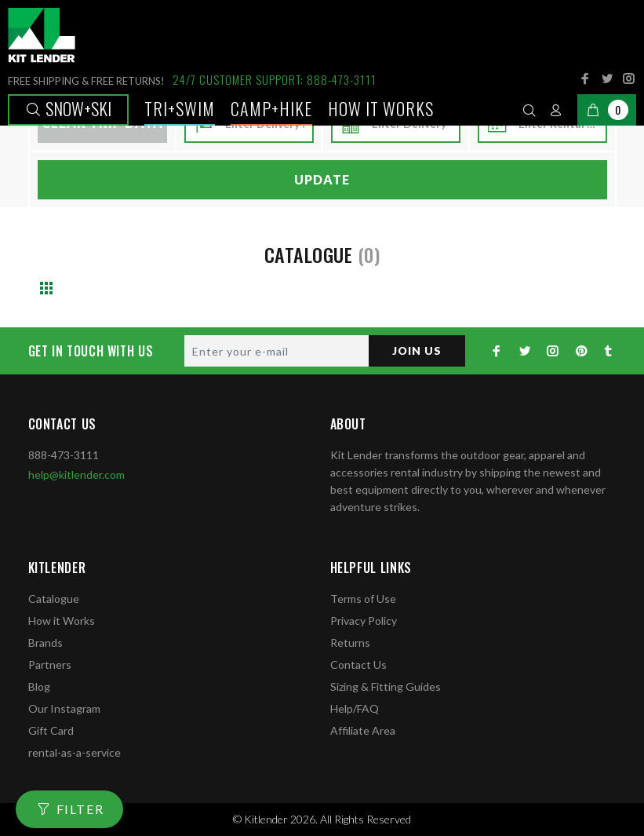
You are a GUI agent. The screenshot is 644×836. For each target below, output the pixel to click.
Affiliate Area (363, 730)
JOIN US (417, 350)
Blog (39, 686)
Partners (50, 664)
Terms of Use (363, 599)
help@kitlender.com (76, 475)
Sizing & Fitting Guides (386, 686)
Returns (350, 643)
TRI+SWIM (180, 108)
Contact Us (358, 664)
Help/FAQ (355, 708)
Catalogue (54, 599)
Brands (45, 643)
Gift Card (51, 730)
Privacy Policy (364, 621)
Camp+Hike (271, 108)
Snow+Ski (68, 108)
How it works (381, 108)
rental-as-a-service (75, 752)
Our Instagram (64, 708)
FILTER (80, 809)
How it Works (62, 621)
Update (322, 179)
